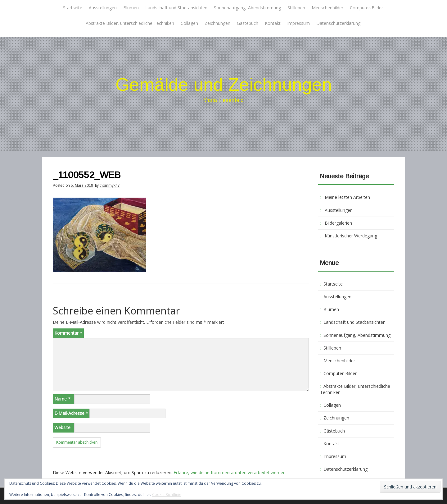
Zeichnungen (217, 23)
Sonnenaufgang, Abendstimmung (247, 8)
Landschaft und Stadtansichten (176, 8)
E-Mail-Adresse (71, 413)
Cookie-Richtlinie (167, 495)
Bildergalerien (338, 223)
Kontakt (273, 23)
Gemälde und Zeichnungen (224, 84)
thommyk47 (110, 186)
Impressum (298, 23)
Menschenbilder (327, 8)
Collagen (189, 23)
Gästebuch (248, 23)
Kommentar (68, 333)
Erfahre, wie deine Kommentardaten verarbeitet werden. (230, 472)
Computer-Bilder (366, 8)
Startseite (73, 8)
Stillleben (296, 8)
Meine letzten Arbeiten (347, 197)
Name (62, 399)
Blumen (131, 8)
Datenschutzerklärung (338, 23)
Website (62, 427)
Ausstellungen (103, 8)
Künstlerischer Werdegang (351, 236)
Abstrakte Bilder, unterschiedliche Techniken (130, 23)
